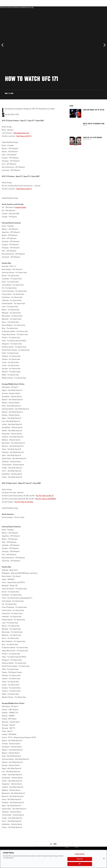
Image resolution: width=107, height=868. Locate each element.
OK (80, 864)
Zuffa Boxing (87, 7)
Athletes (22, 7)
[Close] (104, 859)
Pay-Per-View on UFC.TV (45, 496)
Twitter (77, 848)
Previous (3, 45)
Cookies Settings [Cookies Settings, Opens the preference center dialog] (80, 854)
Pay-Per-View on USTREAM (45, 499)
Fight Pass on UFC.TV (24, 136)
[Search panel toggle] (101, 7)
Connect (70, 7)
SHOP (95, 7)
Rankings (13, 7)
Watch (78, 7)
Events (5, 7)
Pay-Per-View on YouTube (24, 502)
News (30, 7)
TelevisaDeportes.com (21, 133)
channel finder (21, 207)
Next (104, 45)
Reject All (80, 859)
